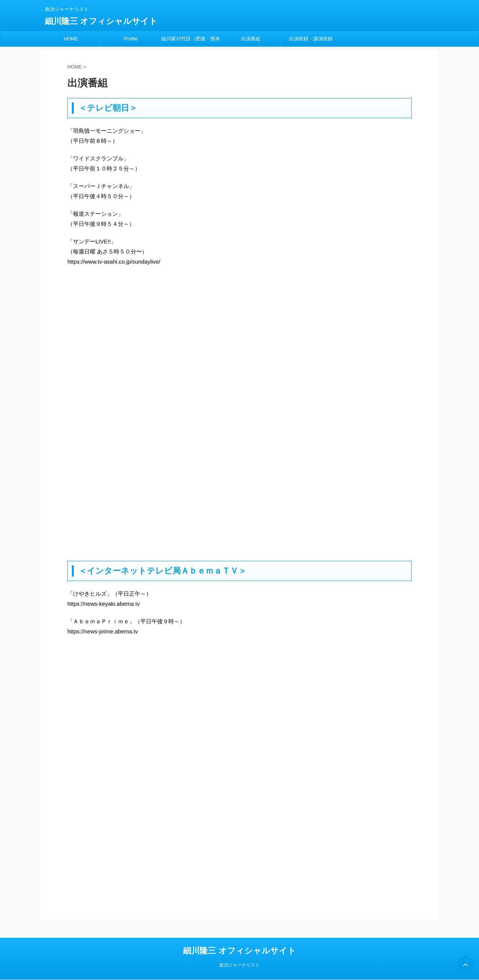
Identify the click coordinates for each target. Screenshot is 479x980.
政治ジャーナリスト (239, 965)
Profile (131, 39)
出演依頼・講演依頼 (311, 39)
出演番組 (251, 39)
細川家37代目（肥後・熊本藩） (191, 41)
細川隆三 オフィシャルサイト (101, 21)
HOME (71, 39)
